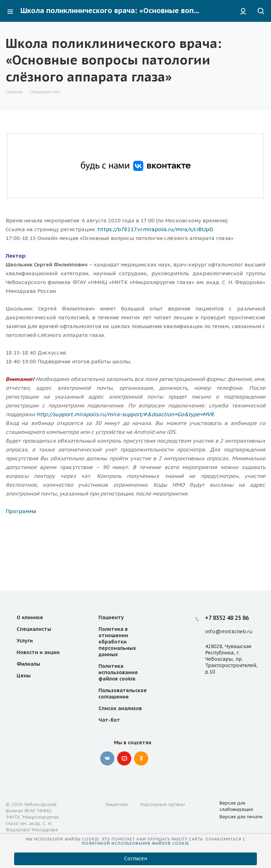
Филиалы (28, 664)
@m (221, 632)
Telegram (158, 758)
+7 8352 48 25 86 (227, 618)
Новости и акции (38, 652)
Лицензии (117, 804)
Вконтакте (107, 758)
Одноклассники (141, 758)
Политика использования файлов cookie (118, 672)
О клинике (30, 617)
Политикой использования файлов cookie (135, 843)
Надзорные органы (163, 804)
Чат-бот (109, 720)
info (210, 632)
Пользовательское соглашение (123, 694)
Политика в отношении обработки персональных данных (117, 642)
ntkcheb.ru (239, 632)
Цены (24, 676)
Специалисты (34, 629)
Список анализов (120, 708)
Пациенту (111, 617)
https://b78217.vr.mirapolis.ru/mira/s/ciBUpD (155, 229)
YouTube (124, 758)
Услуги (25, 641)
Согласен (136, 858)
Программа (21, 511)
